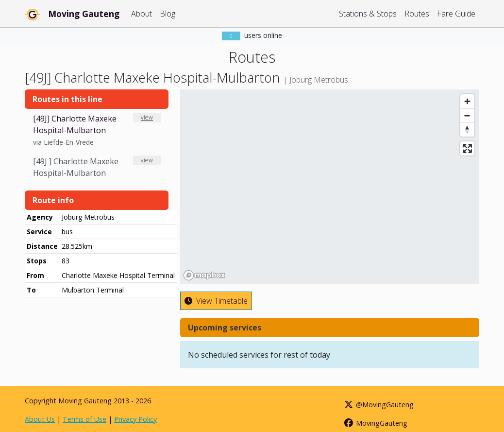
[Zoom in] (467, 101)
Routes (417, 14)
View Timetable (216, 301)
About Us (40, 419)
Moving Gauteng (84, 14)
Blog (168, 14)
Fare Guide (456, 14)
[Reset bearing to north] (467, 130)
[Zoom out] (467, 115)
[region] (330, 187)
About (142, 14)
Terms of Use (84, 419)
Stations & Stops (368, 14)
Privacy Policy (135, 419)
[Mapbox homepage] (204, 275)
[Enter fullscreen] (467, 148)
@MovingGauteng (379, 405)
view (147, 117)
